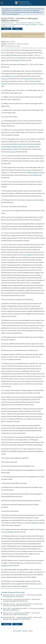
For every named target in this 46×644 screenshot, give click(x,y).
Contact (25, 631)
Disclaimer (17, 631)
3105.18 (30, 173)
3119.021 (10, 532)
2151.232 (21, 144)
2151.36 (32, 144)
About (31, 631)
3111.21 (27, 79)
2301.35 (8, 55)
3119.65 (9, 149)
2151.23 (8, 144)
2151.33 (26, 144)
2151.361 (38, 144)
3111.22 (4, 84)
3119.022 (18, 584)
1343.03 (33, 523)
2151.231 (14, 144)
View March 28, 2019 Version (18, 601)
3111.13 (26, 147)
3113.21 (13, 152)
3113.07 (37, 147)
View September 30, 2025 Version (20, 619)
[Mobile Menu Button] (2, 3)
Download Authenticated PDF (12, 46)
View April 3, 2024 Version (11, 610)
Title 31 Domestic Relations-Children (28, 23)
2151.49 (4, 147)
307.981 (17, 60)
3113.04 (31, 147)
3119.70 (16, 149)
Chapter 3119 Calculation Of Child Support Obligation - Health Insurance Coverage (22, 25)
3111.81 (15, 76)
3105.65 (35, 173)
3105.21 (9, 147)
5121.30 (41, 200)
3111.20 (37, 81)
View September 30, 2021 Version (20, 606)
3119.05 (29, 255)
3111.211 (4, 79)
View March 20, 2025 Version (18, 614)
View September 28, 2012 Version (13, 597)
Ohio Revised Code (7, 23)
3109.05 (15, 147)
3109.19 (8, 76)
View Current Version (16, 36)
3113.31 (4, 149)
